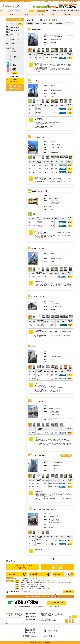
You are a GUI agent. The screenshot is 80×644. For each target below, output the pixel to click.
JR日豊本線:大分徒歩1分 (56, 465)
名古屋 (55, 11)
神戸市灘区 (61, 583)
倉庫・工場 (14, 56)
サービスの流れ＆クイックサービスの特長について (50, 611)
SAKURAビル (36, 81)
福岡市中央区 (31, 584)
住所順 (44, 23)
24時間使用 (14, 71)
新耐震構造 (14, 68)
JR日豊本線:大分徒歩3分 (56, 40)
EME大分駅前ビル (38, 30)
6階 (30, 113)
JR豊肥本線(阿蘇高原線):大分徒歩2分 (57, 204)
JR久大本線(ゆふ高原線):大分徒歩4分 (57, 521)
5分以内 (21, 42)
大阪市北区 (23, 583)
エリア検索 (13, 14)
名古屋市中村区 (24, 588)
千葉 (72, 11)
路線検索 (26, 14)
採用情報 (51, 2)
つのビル (35, 347)
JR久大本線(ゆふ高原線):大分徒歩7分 (57, 414)
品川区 (48, 581)
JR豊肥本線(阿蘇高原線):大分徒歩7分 (57, 413)
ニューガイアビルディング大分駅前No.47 (44, 509)
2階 (30, 109)
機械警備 (13, 70)
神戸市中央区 (55, 583)
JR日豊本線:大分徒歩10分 (56, 147)
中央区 (28, 581)
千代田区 (23, 581)
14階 (30, 172)
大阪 (51, 11)
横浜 (65, 11)
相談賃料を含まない (15, 39)
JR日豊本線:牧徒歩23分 (56, 307)
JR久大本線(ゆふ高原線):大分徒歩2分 (57, 202)
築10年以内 (14, 50)
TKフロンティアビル (38, 137)
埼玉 (69, 11)
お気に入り (62, 574)
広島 (62, 11)
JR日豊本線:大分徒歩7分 (56, 357)
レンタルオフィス (15, 58)
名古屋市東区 (39, 588)
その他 (13, 59)
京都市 (49, 583)
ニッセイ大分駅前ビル (39, 456)
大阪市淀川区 (43, 583)
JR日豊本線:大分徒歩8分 (56, 259)
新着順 (37, 23)
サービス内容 (40, 14)
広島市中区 (23, 586)
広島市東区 (29, 586)
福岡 (59, 11)
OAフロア (14, 63)
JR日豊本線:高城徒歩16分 (56, 91)
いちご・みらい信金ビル (39, 249)
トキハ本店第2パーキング (40, 402)
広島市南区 (36, 586)
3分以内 (17, 42)
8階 (29, 277)
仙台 (79, 11)
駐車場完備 (14, 66)
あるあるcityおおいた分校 (40, 191)
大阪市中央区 (30, 583)
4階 (29, 379)
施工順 (51, 23)
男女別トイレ (14, 64)
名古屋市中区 (32, 588)
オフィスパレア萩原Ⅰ (39, 297)
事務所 (13, 54)
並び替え (30, 23)
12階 (30, 487)
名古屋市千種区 (46, 588)
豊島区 (44, 581)
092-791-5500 (58, 568)
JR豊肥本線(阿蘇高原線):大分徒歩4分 (57, 522)
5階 (30, 58)
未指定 (13, 42)
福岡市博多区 (24, 584)
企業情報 (46, 2)
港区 (31, 581)
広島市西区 (42, 586)
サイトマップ (58, 2)
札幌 (75, 11)
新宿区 (35, 581)
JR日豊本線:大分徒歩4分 (54, 519)
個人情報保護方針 (35, 611)
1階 (30, 165)
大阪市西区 (37, 583)
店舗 (13, 55)
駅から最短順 (59, 23)
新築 (13, 47)
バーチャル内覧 (66, 455)
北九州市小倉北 (38, 584)
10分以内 (13, 43)
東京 (47, 11)
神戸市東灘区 (68, 583)
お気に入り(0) (67, 14)
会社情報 (63, 611)
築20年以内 (14, 51)
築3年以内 (14, 49)
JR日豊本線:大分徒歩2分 (54, 201)
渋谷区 (40, 581)
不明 (13, 60)
